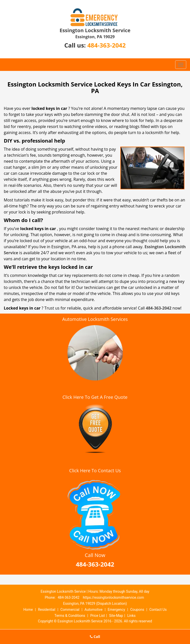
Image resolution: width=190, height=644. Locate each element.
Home (28, 610)
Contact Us (158, 610)
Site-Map (116, 616)
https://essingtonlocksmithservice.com (113, 597)
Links (131, 616)
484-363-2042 (107, 45)
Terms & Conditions (70, 616)
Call (95, 637)
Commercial (70, 610)
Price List (98, 616)
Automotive (94, 610)
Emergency (116, 610)
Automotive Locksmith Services (95, 319)
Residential (47, 610)
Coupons (137, 610)
